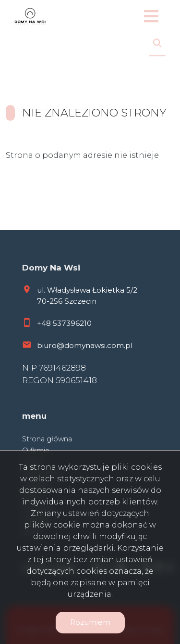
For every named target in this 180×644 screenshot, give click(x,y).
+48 (45, 323)
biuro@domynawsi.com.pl (85, 345)
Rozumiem (90, 622)
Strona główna (47, 439)
